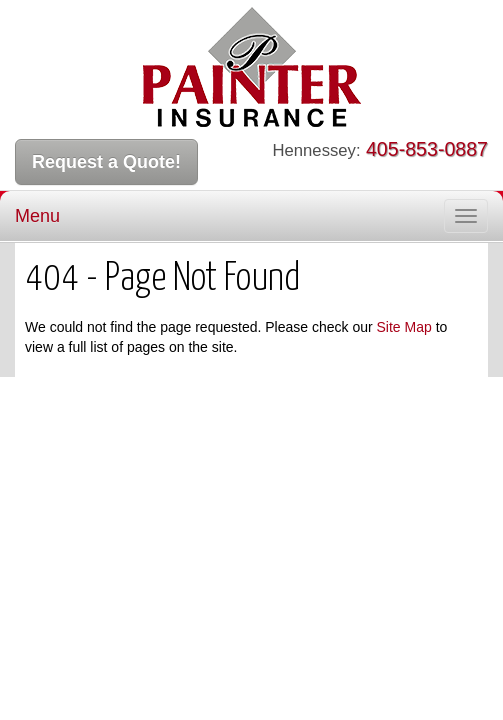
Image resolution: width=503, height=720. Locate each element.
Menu (37, 216)
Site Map (404, 327)
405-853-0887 (427, 149)
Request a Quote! (106, 162)
